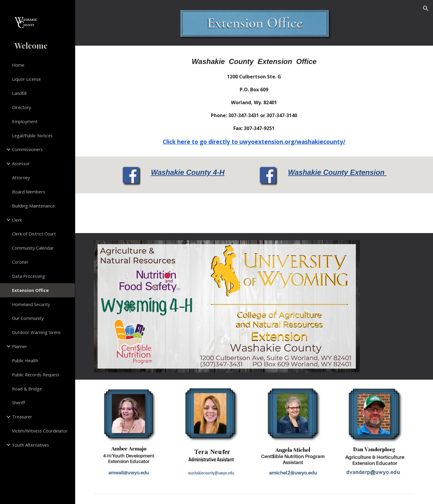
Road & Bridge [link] (27, 389)
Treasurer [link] (22, 417)
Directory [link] (21, 107)
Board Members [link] (29, 192)
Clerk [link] (17, 220)
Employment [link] (25, 121)
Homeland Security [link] (31, 304)
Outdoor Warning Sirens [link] (36, 332)
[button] (426, 8)
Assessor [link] (21, 163)
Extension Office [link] (30, 290)
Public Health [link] (25, 360)
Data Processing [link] (29, 276)
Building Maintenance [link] (33, 206)
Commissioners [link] (27, 149)
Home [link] (18, 65)
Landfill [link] (19, 93)
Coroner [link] (20, 262)
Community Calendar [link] (33, 248)
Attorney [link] (21, 178)
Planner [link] (20, 346)
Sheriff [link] (18, 402)
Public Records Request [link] (36, 375)
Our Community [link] (28, 318)
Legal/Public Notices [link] (32, 135)
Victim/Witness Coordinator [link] (40, 431)
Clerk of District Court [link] (34, 234)
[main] (254, 101)
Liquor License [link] (26, 79)
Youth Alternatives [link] (31, 445)
